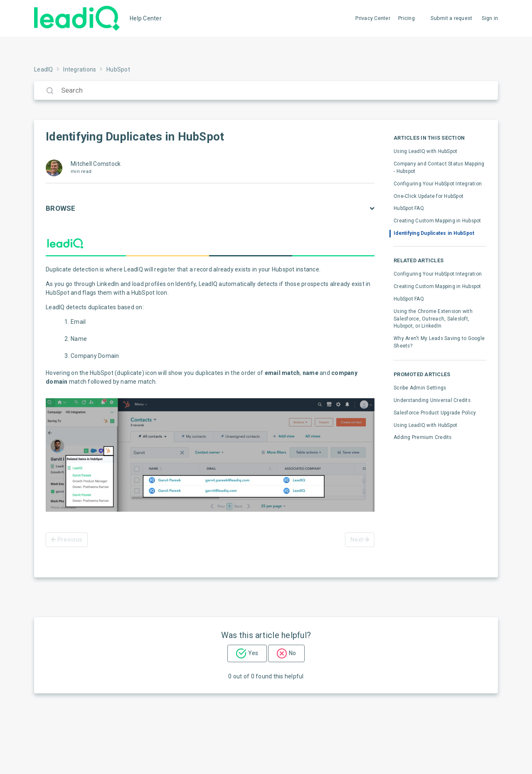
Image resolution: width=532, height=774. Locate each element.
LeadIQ (44, 69)
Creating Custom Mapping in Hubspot (437, 221)
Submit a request (451, 18)
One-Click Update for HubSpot (429, 196)
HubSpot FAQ (409, 208)
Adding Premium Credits (423, 437)
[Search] (266, 90)
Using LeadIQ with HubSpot (425, 151)
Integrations (80, 69)
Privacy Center (373, 18)
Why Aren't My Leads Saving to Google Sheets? (439, 342)
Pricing (406, 18)
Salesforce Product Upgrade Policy (435, 413)
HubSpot (118, 69)
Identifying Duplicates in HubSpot (434, 233)
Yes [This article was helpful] (253, 653)
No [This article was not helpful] (292, 653)
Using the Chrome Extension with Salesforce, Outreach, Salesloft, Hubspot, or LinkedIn (433, 319)
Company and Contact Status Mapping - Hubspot (439, 168)
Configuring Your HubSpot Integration (438, 184)
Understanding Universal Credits (432, 400)
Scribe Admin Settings (420, 388)
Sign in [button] (490, 18)
